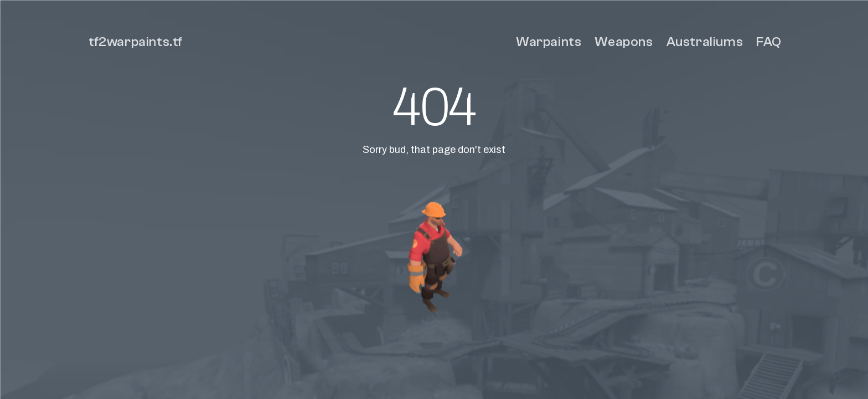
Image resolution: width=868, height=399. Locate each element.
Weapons (624, 42)
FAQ (769, 42)
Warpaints (549, 42)
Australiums (705, 42)
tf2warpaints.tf (136, 42)
